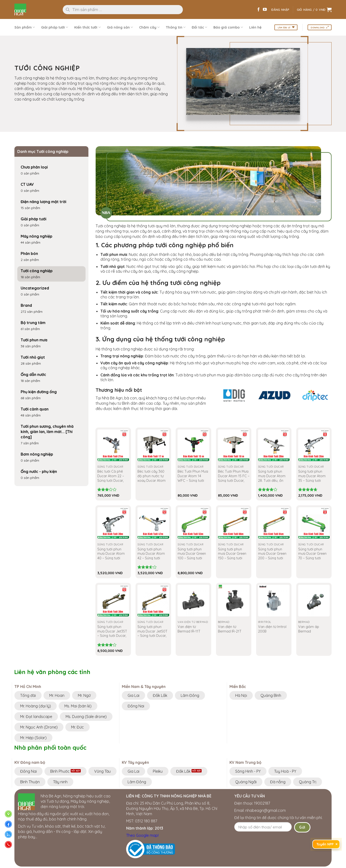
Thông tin (176, 27)
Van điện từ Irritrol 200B (272, 629)
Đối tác (199, 27)
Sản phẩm (25, 27)
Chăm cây (149, 27)
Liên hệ (255, 27)
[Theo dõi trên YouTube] (265, 10)
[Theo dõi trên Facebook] (259, 10)
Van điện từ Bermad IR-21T (230, 629)
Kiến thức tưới (87, 27)
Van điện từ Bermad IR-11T (189, 629)
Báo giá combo (228, 27)
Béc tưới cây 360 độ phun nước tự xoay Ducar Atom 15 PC (151, 478)
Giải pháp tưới (55, 27)
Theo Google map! (142, 835)
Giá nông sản (120, 27)
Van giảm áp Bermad (309, 629)
